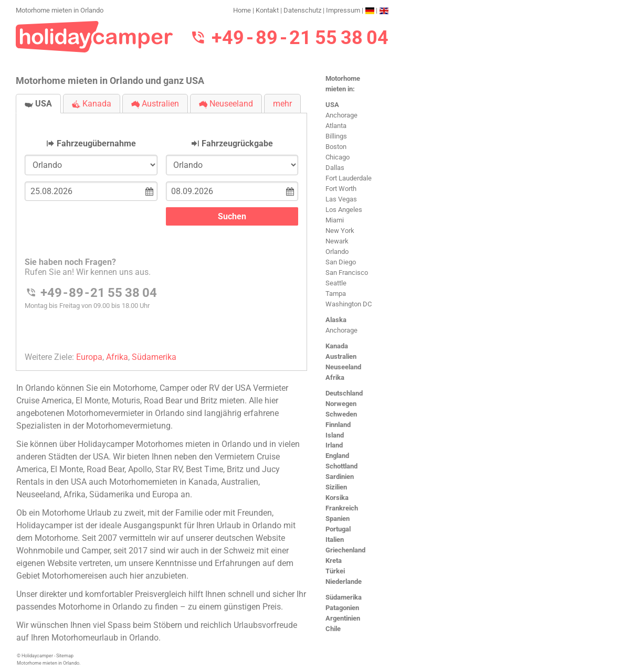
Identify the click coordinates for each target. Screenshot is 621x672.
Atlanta (336, 126)
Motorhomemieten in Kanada (163, 482)
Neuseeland (343, 367)
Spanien (338, 519)
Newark (337, 241)
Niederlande (344, 582)
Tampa (336, 294)
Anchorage (341, 115)
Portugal (338, 529)
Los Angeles (344, 210)
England (337, 456)
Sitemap (65, 656)
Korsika (337, 498)
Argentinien (343, 618)
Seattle (336, 283)
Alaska (336, 320)
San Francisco (347, 273)
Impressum (343, 10)
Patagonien (342, 608)
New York (340, 231)
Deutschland (344, 393)
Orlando (337, 252)
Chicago (338, 157)
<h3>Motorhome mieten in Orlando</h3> (161, 233)
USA (332, 105)
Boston (336, 147)
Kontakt (267, 10)
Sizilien (336, 487)
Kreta (334, 561)
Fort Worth (341, 189)
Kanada (337, 346)
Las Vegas (341, 199)
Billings (336, 136)
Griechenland (345, 550)
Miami (335, 220)
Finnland (338, 425)
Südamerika (344, 597)
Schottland (341, 466)
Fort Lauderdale (349, 178)
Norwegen (341, 404)
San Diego (341, 262)
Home (242, 10)
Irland (334, 445)
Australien (341, 356)
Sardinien (340, 477)
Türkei (335, 571)
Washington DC (349, 304)
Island (335, 435)
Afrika (335, 377)
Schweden (341, 414)
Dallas (335, 168)
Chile (333, 629)
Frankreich (342, 508)
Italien (335, 540)
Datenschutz (302, 10)
